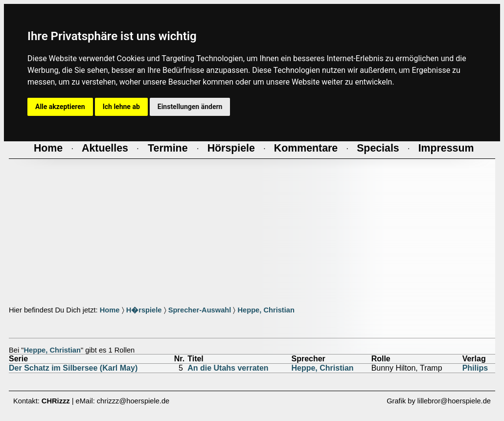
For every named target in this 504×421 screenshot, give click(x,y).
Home (110, 310)
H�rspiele (144, 310)
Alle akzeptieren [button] (60, 107)
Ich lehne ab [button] (121, 107)
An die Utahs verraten (228, 368)
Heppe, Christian (266, 310)
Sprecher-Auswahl (200, 310)
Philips (475, 368)
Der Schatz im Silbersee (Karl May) (73, 368)
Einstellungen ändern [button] (190, 107)
